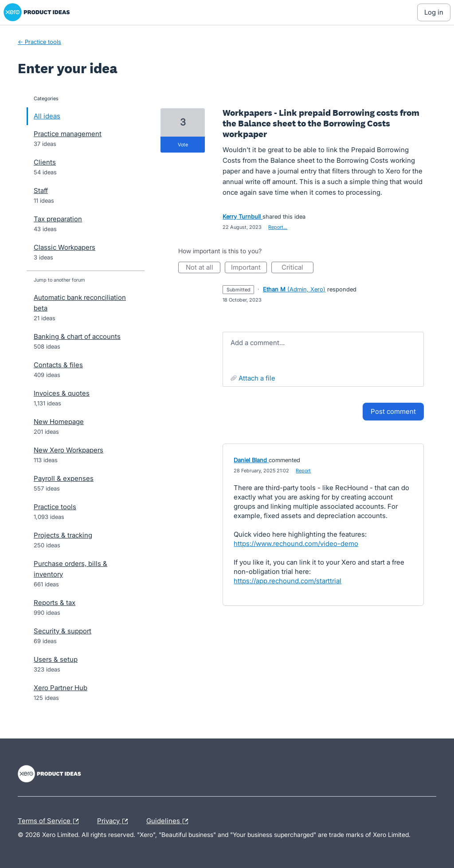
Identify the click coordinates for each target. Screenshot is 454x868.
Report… (278, 227)
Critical (297, 268)
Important (249, 268)
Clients (45, 162)
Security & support (63, 631)
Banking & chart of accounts (77, 336)
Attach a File (257, 378)
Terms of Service (50, 821)
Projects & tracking (63, 535)
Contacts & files (58, 365)
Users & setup (56, 659)
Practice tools (55, 507)
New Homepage (59, 422)
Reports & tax (55, 603)
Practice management (68, 134)
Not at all (203, 268)
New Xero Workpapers (68, 450)
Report (303, 471)
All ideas (47, 116)
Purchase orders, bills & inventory (70, 569)
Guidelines (169, 821)
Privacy (115, 821)
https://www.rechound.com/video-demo (296, 544)
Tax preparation (58, 219)
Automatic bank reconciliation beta (80, 303)
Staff (41, 190)
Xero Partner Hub (61, 688)
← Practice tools (39, 42)
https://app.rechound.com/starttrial (288, 581)
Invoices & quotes (62, 393)
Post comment (393, 411)
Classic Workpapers (65, 247)
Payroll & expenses (64, 478)
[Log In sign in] (434, 12)
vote (183, 145)
